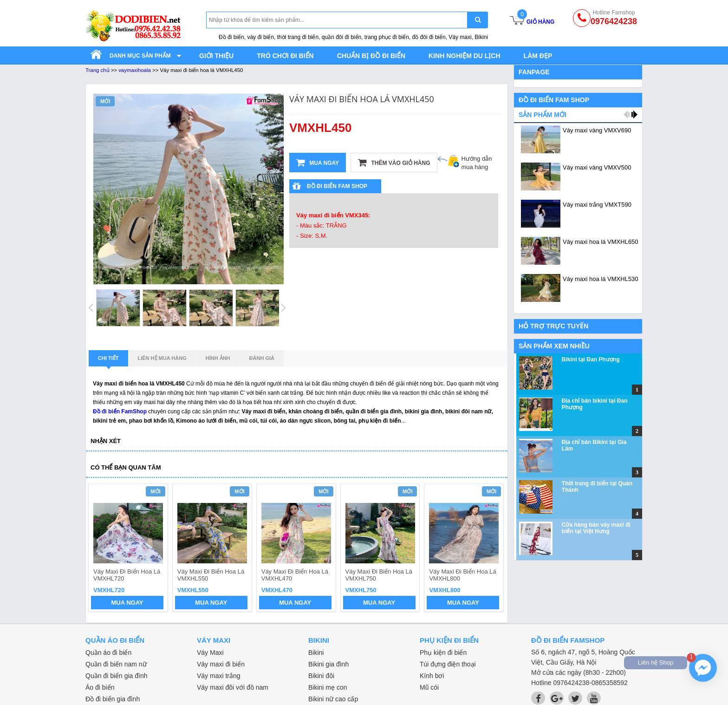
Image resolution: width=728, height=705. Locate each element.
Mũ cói (429, 687)
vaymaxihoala (135, 70)
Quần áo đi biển (108, 653)
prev (101, 549)
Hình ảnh (218, 358)
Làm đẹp (538, 56)
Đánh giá (262, 358)
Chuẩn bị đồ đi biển (371, 56)
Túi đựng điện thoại (448, 664)
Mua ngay (318, 163)
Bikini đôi (321, 676)
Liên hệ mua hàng (162, 358)
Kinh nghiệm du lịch (465, 56)
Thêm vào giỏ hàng (394, 163)
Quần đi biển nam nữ (116, 664)
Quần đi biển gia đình (117, 676)
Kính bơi (432, 676)
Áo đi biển (100, 687)
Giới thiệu (216, 56)
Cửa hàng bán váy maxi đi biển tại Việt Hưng (596, 528)
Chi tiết (108, 361)
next (492, 549)
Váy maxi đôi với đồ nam (233, 687)
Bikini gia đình (328, 664)
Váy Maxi (210, 653)
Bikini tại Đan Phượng (591, 359)
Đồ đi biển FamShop (120, 411)
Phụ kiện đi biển (443, 653)
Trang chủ (97, 70)
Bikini (316, 653)
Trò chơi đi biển (285, 56)
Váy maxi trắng (219, 676)
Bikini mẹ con (328, 687)
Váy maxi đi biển (221, 664)
